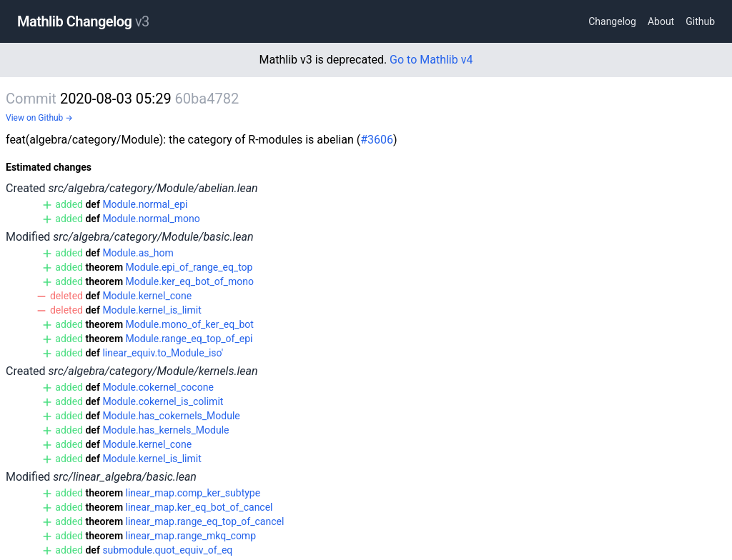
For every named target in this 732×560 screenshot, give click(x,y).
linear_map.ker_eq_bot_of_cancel (199, 507)
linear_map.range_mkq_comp (191, 536)
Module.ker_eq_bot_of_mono (190, 281)
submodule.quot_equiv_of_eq (167, 550)
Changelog (612, 21)
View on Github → (39, 118)
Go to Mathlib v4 (431, 60)
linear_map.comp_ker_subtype (193, 493)
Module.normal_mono (151, 219)
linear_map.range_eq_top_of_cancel (205, 521)
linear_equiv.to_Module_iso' (163, 353)
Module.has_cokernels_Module (171, 416)
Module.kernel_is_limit (152, 310)
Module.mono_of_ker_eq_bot (190, 324)
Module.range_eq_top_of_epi (189, 339)
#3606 (377, 140)
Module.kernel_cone (147, 296)
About (661, 21)
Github (700, 21)
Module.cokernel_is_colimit (163, 401)
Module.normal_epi (145, 204)
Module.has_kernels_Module (165, 430)
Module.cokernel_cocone (158, 387)
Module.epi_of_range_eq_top (189, 267)
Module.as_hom (138, 253)
